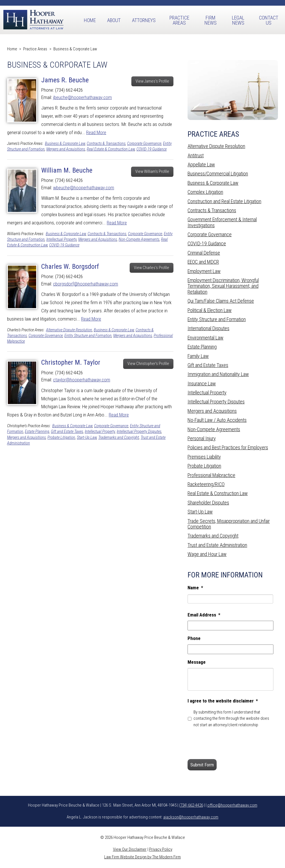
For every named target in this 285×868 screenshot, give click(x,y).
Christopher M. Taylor (71, 362)
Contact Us (269, 20)
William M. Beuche (67, 170)
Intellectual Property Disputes (139, 432)
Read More (96, 132)
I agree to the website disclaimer (223, 701)
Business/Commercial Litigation (218, 174)
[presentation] (230, 744)
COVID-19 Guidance (152, 149)
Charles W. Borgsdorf (70, 267)
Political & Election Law (210, 310)
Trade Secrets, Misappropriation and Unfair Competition (229, 524)
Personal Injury (202, 438)
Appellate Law (201, 165)
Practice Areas (179, 20)
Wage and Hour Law (207, 554)
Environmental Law (205, 338)
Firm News (211, 20)
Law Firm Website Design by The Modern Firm (142, 857)
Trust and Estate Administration (217, 545)
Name (195, 588)
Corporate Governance (144, 144)
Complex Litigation (205, 192)
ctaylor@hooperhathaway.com (82, 380)
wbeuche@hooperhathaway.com (84, 188)
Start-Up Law (87, 438)
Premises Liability (204, 457)
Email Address (204, 615)
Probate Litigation (61, 438)
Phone (194, 638)
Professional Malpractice (211, 475)
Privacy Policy (161, 849)
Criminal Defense (204, 253)
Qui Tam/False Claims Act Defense (221, 301)
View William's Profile (152, 172)
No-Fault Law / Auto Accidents (217, 420)
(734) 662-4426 (191, 805)
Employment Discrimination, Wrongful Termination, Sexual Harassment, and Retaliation (223, 286)
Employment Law (204, 271)
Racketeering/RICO (206, 484)
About (114, 20)
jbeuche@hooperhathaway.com (82, 97)
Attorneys (144, 20)
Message (197, 662)
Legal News (238, 20)
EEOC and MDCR (203, 262)
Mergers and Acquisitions (66, 149)
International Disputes (208, 328)
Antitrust (196, 155)
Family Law (198, 356)
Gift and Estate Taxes (67, 432)
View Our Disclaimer (130, 849)
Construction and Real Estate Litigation (224, 201)
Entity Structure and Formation (88, 336)
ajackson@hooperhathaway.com (191, 817)
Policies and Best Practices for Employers (228, 447)
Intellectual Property (61, 239)
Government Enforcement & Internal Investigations (222, 222)
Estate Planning (37, 432)
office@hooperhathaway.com (232, 805)
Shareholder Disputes (208, 503)
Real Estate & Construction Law (111, 149)
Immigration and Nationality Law (218, 374)
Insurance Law (202, 383)
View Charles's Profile (152, 268)
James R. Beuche (65, 80)
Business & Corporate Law (65, 144)
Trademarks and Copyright (119, 438)
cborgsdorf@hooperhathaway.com (86, 284)
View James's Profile (152, 81)
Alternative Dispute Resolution (69, 330)
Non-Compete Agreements (139, 239)
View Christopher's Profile (148, 364)
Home (90, 20)
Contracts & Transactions (106, 144)
